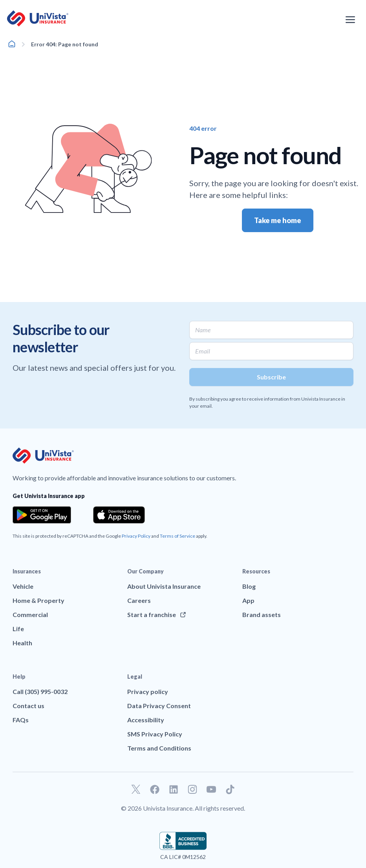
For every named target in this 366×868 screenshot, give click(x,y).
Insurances (27, 571)
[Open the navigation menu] (350, 20)
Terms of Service (178, 536)
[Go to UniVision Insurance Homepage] (38, 18)
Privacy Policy (136, 536)
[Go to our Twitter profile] (136, 789)
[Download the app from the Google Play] (42, 515)
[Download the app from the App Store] (119, 515)
